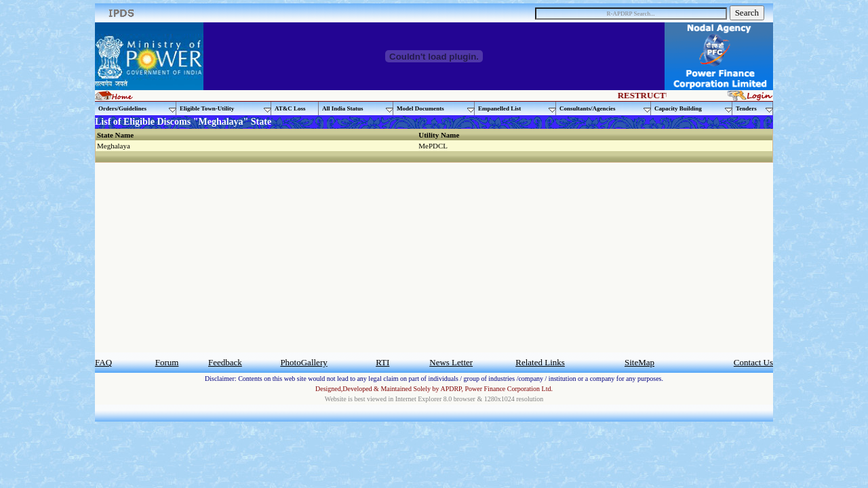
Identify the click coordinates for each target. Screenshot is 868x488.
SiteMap (639, 362)
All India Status (358, 109)
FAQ (103, 362)
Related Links (540, 362)
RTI (382, 362)
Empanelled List (517, 109)
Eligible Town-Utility (225, 109)
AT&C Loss (290, 108)
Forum (167, 362)
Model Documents (436, 109)
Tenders (754, 109)
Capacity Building (693, 109)
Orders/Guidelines (137, 109)
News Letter (451, 362)
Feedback (225, 362)
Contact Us (753, 362)
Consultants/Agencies (605, 109)
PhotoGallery (303, 362)
